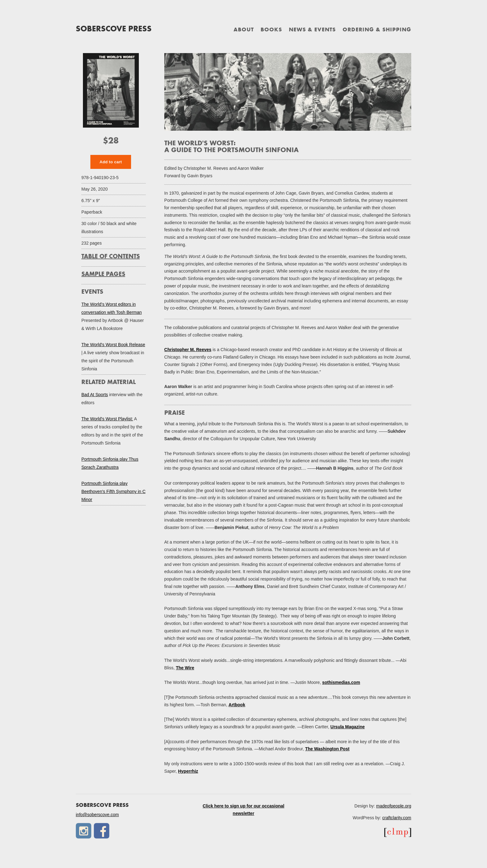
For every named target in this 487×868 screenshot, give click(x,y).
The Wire (185, 668)
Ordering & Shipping (377, 30)
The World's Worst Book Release (113, 345)
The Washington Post (328, 749)
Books (271, 30)
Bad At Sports (95, 395)
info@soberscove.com (97, 815)
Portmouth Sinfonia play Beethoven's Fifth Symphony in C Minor (114, 491)
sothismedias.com (341, 682)
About (244, 30)
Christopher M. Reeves (188, 350)
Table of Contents (111, 257)
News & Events (312, 30)
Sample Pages (103, 274)
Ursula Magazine (348, 727)
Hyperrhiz (188, 771)
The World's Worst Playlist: (107, 419)
